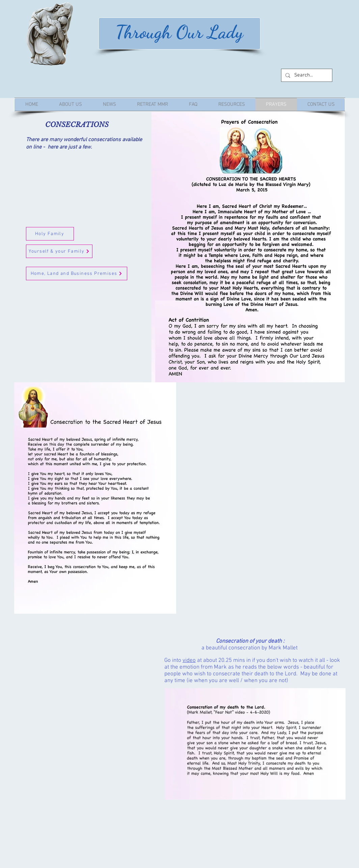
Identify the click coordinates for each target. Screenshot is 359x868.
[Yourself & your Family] (59, 251)
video (189, 661)
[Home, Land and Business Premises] (77, 274)
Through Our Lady (179, 32)
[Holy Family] (50, 234)
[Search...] (306, 75)
